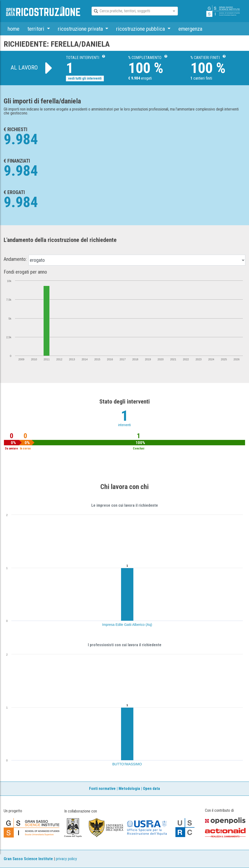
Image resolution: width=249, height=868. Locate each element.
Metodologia (129, 789)
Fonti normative (102, 789)
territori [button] (36, 29)
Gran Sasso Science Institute (28, 859)
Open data (151, 789)
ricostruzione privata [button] (81, 29)
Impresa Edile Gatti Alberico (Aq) (127, 625)
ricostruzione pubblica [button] (141, 29)
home (14, 29)
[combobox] (130, 11)
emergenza (190, 29)
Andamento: (15, 259)
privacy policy (66, 859)
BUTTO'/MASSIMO (127, 764)
